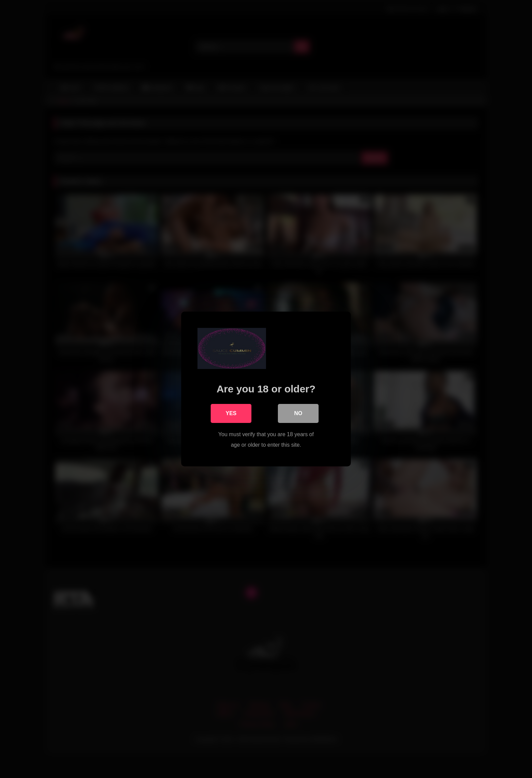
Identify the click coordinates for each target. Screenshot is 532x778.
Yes (231, 413)
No (298, 413)
